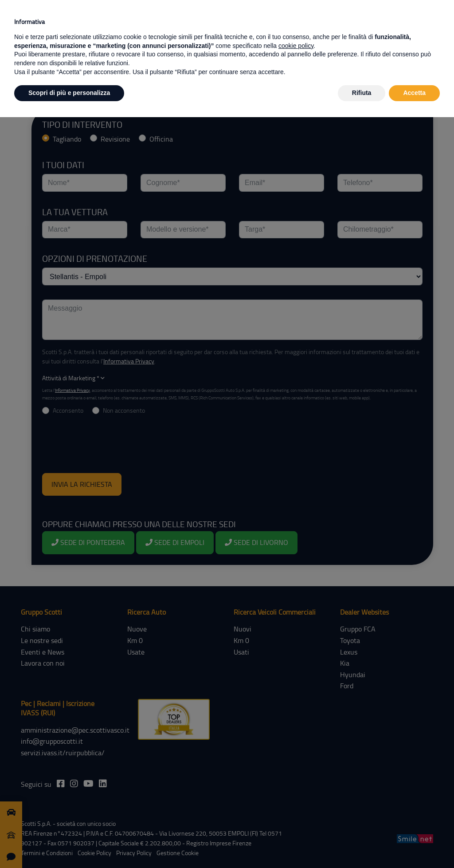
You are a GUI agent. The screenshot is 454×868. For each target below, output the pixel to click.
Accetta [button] (414, 93)
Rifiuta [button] (362, 93)
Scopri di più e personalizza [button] (69, 93)
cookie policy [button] (296, 46)
